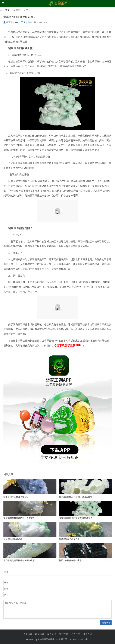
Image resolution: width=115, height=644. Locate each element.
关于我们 (28, 634)
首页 (7, 10)
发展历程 (52, 634)
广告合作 (75, 634)
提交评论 (106, 622)
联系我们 (40, 634)
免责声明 (87, 634)
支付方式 (63, 634)
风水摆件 (17, 10)
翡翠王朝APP (11, 22)
